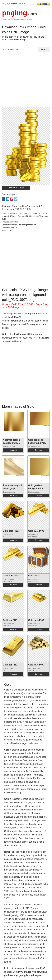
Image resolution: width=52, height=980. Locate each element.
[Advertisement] (26, 81)
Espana (22, 3)
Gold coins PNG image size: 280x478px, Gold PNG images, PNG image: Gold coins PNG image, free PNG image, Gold (25, 216)
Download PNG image (16, 188)
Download (13, 450)
